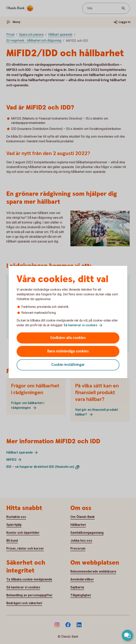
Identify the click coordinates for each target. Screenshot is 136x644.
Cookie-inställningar (68, 365)
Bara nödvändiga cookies (68, 351)
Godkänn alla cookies (68, 338)
